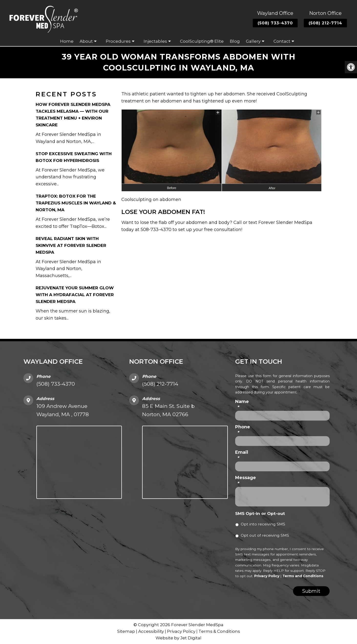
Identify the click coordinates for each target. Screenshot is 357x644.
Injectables (155, 41)
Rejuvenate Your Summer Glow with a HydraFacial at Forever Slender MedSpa (75, 295)
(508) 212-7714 (325, 23)
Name (242, 404)
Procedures (118, 41)
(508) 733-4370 (275, 23)
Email (242, 455)
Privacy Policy (267, 576)
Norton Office (325, 13)
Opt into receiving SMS (263, 524)
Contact (282, 41)
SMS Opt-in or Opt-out (260, 513)
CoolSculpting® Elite (202, 41)
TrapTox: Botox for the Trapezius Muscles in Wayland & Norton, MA (76, 203)
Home (67, 41)
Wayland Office (275, 13)
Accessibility (151, 631)
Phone (243, 430)
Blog (235, 41)
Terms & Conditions (219, 631)
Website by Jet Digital (178, 638)
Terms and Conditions (303, 576)
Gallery (253, 41)
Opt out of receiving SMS (265, 536)
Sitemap (126, 631)
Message (246, 480)
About (86, 41)
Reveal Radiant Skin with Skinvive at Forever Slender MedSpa (71, 245)
